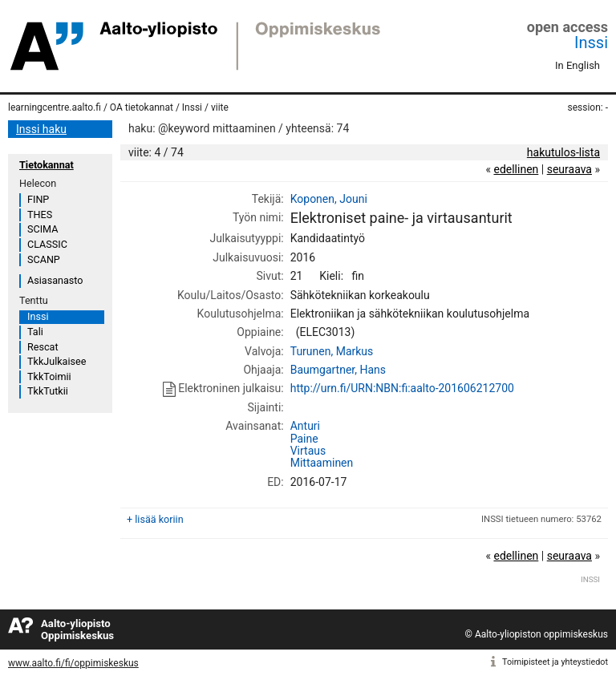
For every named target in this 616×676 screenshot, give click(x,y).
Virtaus (308, 451)
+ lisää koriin (155, 519)
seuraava (569, 169)
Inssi (591, 43)
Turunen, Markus (332, 351)
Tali (35, 332)
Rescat (43, 347)
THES (40, 215)
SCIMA (43, 229)
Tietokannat (47, 165)
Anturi (305, 426)
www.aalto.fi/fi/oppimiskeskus (73, 663)
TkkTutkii (48, 391)
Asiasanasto (55, 280)
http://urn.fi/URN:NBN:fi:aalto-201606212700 (402, 388)
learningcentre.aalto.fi (55, 107)
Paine (304, 439)
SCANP (44, 259)
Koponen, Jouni (329, 199)
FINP (38, 199)
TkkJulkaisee (57, 361)
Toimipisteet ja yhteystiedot (555, 662)
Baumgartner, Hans (338, 370)
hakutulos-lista (563, 152)
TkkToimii (49, 376)
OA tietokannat (142, 107)
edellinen (516, 169)
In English (577, 65)
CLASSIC (47, 244)
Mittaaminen (322, 463)
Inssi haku (41, 129)
